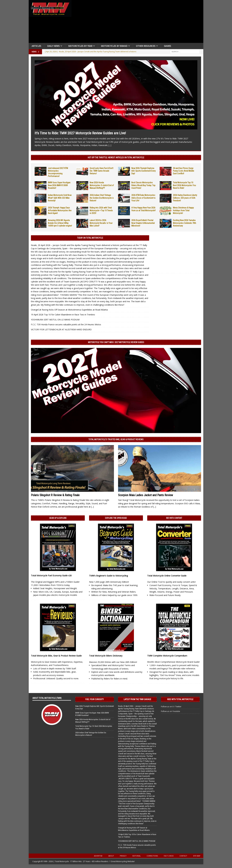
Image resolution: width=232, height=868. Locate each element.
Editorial (137, 856)
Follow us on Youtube (171, 711)
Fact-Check (169, 856)
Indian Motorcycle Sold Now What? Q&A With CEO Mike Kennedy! (60, 198)
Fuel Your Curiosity (95, 699)
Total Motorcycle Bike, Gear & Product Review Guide (56, 656)
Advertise (98, 856)
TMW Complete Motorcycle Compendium (167, 656)
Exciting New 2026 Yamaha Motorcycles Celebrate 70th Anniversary (185, 223)
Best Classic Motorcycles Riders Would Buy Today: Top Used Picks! (143, 185)
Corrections (152, 856)
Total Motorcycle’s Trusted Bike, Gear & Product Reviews (116, 439)
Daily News (53, 46)
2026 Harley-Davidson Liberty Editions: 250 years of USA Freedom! (185, 198)
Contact (183, 856)
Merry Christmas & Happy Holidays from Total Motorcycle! (183, 210)
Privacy (123, 856)
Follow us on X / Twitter (171, 706)
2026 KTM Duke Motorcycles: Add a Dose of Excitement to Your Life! (143, 198)
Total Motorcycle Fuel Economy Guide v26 (51, 575)
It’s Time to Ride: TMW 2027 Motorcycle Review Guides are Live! (80, 133)
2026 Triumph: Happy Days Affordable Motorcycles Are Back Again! (60, 210)
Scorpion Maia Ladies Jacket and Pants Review (146, 495)
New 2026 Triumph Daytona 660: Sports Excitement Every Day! (144, 171)
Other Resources (146, 46)
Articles (36, 46)
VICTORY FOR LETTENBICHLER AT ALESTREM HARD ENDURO (61, 329)
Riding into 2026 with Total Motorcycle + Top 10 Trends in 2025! (101, 210)
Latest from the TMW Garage (137, 699)
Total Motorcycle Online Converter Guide (167, 576)
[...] (110, 145)
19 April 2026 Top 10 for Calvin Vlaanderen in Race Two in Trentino (63, 315)
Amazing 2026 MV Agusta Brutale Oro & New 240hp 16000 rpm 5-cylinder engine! (60, 223)
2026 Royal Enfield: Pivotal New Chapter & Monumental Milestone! (143, 223)
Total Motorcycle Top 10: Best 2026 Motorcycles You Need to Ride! (184, 185)
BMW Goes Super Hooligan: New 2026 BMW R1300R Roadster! (59, 185)
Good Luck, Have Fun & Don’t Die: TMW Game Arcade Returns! (101, 171)
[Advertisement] (138, 22)
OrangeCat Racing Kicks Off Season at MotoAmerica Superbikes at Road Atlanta (69, 310)
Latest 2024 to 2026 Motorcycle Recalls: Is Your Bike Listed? (101, 223)
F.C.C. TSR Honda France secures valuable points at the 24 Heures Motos (66, 324)
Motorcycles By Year (80, 46)
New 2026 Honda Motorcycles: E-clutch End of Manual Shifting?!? (102, 185)
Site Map (197, 856)
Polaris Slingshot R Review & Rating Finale (55, 495)
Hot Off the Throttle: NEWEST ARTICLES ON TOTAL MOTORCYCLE (116, 158)
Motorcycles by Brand (114, 46)
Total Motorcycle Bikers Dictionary (106, 656)
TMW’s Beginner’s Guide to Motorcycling (108, 576)
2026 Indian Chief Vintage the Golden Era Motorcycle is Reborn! (102, 198)
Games (167, 46)
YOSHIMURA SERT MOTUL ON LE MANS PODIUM (55, 320)
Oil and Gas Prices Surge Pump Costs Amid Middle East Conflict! (184, 171)
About (111, 856)
